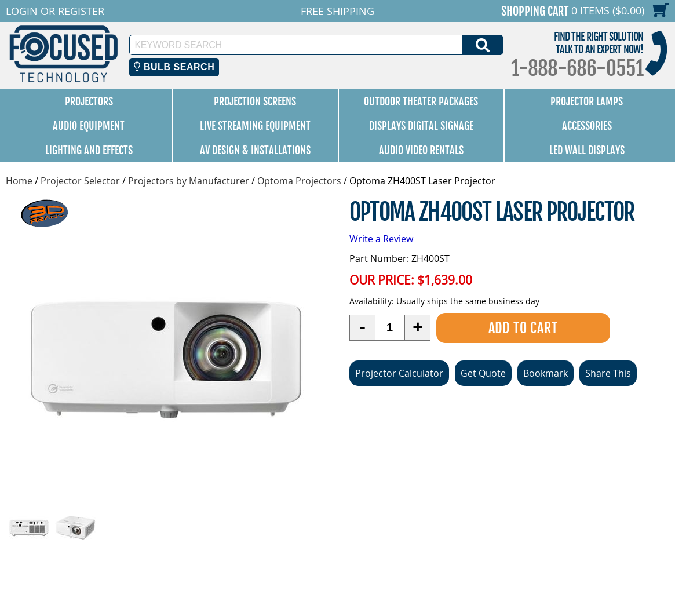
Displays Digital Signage (421, 126)
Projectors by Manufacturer (189, 181)
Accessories (587, 126)
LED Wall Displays (587, 150)
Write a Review (381, 239)
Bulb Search (174, 67)
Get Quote (483, 373)
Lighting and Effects (89, 150)
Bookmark (546, 373)
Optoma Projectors (299, 181)
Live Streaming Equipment (255, 126)
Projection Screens (255, 101)
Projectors (89, 101)
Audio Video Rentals (421, 150)
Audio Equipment (89, 126)
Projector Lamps (587, 101)
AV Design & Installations (255, 150)
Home (19, 181)
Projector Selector (80, 181)
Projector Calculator (399, 373)
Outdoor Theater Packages (421, 101)
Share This (608, 373)
